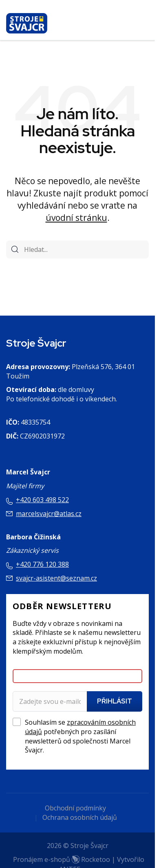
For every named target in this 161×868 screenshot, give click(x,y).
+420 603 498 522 (42, 500)
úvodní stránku (76, 218)
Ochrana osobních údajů (80, 817)
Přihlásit (115, 701)
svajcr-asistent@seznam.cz (56, 578)
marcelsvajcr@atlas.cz (49, 514)
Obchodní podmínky (75, 808)
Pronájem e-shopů (62, 859)
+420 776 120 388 (42, 564)
